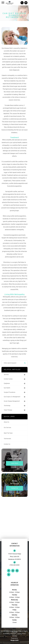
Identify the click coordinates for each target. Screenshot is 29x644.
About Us (6, 422)
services (6, 375)
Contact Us (7, 444)
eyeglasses (7, 384)
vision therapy (8, 410)
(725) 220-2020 (15, 565)
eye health (7, 388)
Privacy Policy (21, 634)
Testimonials (7, 439)
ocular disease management (12, 401)
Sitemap (14, 636)
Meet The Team (8, 433)
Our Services (7, 428)
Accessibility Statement (10, 634)
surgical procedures (10, 392)
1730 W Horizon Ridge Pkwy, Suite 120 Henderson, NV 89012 (15, 557)
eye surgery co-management (12, 397)
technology (7, 406)
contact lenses (8, 379)
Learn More (14, 463)
